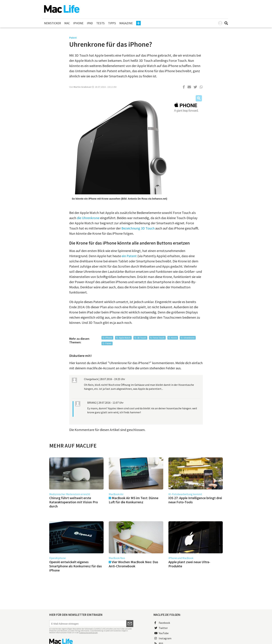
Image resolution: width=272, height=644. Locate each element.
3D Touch (142, 338)
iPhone (78, 23)
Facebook (162, 623)
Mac (67, 23)
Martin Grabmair (82, 87)
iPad (90, 23)
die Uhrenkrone (88, 218)
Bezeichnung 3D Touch (138, 228)
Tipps (112, 23)
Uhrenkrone (189, 338)
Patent (108, 343)
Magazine (126, 23)
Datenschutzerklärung (88, 633)
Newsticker (52, 23)
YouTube (161, 633)
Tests (100, 23)
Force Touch (159, 338)
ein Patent (129, 256)
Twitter (161, 628)
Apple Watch (125, 338)
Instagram (163, 638)
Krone (174, 338)
